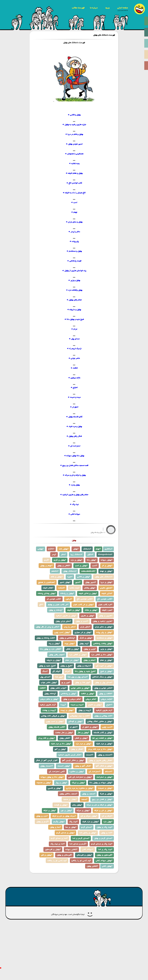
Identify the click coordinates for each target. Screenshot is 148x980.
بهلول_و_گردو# (60, 560)
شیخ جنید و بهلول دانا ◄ (74, 319)
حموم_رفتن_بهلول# (57, 655)
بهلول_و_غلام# (57, 577)
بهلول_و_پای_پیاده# (104, 632)
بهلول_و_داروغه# (54, 660)
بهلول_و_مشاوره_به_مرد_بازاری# (80, 788)
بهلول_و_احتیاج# (95, 705)
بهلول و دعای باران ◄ (74, 222)
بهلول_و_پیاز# (61, 783)
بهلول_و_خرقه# (50, 810)
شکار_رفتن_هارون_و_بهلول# (100, 760)
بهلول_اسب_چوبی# (62, 632)
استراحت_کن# (94, 772)
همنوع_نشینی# (106, 588)
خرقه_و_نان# (107, 816)
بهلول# (76, 549)
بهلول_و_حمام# (106, 660)
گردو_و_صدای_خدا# (78, 844)
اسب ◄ (74, 202)
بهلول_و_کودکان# (75, 721)
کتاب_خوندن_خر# (54, 599)
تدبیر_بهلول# (91, 582)
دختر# (63, 554)
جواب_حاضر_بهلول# (58, 688)
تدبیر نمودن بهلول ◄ (74, 144)
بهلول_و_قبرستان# (84, 855)
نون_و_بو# (66, 682)
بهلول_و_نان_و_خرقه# (103, 810)
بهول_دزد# (108, 822)
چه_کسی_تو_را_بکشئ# (81, 861)
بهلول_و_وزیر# (106, 649)
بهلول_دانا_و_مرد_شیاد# (61, 744)
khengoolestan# (105, 554)
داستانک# (87, 549)
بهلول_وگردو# (59, 822)
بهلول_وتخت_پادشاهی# (103, 644)
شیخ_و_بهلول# (66, 666)
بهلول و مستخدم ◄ (74, 251)
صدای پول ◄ (74, 339)
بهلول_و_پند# (54, 644)
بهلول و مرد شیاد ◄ (74, 426)
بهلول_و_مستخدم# (105, 638)
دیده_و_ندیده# (77, 705)
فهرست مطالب (78, 8)
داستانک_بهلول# (70, 571)
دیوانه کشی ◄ (74, 514)
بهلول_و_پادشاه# (67, 593)
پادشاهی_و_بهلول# (67, 638)
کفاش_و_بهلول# (64, 566)
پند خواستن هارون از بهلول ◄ (74, 271)
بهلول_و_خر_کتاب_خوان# (83, 605)
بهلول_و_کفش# (81, 738)
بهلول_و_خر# (107, 566)
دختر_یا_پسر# (70, 627)
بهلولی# (41, 549)
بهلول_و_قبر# (47, 855)
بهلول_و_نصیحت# (105, 788)
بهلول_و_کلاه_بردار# (46, 738)
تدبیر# (78, 582)
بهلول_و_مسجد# (70, 799)
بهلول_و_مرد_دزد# (84, 744)
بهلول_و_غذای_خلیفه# (88, 593)
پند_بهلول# (84, 644)
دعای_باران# (85, 627)
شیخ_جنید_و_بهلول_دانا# (85, 671)
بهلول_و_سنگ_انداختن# (102, 677)
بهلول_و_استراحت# (104, 777)
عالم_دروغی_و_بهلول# (72, 699)
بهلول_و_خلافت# (88, 694)
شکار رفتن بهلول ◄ (74, 436)
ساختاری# (108, 549)
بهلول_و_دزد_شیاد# (90, 822)
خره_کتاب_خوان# (105, 605)
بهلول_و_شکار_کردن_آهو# (73, 760)
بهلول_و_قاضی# (84, 577)
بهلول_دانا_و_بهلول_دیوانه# (52, 777)
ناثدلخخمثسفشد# (88, 571)
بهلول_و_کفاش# (72, 649)
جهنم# (98, 549)
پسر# (54, 554)
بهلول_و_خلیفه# (74, 610)
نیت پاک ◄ (74, 504)
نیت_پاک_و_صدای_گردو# (102, 844)
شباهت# (61, 588)
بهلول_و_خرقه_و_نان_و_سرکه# (99, 805)
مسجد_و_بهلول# (89, 794)
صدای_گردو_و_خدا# (81, 838)
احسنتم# (109, 772)
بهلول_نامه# (64, 549)
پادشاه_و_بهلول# (56, 610)
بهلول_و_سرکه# (83, 810)
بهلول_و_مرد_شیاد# (104, 744)
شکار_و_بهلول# (77, 749)
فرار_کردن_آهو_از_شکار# (47, 760)
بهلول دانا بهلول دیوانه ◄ (74, 456)
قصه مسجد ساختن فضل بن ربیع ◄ (74, 465)
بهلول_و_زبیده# (67, 710)
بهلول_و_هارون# (88, 616)
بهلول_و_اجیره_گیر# (104, 666)
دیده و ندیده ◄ (74, 397)
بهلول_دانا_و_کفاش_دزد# (102, 655)
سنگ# (45, 671)
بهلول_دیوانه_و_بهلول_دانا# (101, 783)
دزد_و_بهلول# (42, 816)
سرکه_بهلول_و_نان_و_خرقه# (64, 816)
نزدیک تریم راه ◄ (74, 349)
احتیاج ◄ (74, 388)
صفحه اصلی (123, 8)
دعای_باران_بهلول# (63, 621)
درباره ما (94, 8)
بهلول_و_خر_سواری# (83, 632)
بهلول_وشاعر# (90, 588)
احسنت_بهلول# (47, 766)
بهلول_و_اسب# (81, 566)
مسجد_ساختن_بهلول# (68, 794)
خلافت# (43, 688)
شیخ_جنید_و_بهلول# (47, 666)
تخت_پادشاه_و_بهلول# (46, 638)
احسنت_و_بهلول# (105, 755)
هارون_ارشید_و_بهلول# (103, 621)
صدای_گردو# (86, 827)
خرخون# (69, 599)
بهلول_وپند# (70, 644)
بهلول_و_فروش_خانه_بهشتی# (53, 716)
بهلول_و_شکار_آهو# (104, 766)
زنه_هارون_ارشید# (48, 705)
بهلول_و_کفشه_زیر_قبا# (102, 738)
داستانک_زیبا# (76, 554)
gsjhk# (51, 549)
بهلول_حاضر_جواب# (49, 682)
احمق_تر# (74, 727)
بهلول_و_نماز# (83, 733)
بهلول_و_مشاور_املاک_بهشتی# (100, 721)
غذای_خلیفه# (107, 593)
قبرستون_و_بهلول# (104, 855)
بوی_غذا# (59, 677)
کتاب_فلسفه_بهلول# (57, 727)
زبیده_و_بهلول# (85, 710)
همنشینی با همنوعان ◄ (74, 154)
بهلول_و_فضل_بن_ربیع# (102, 799)
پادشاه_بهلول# (50, 694)
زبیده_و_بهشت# (49, 710)
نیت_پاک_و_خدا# (105, 849)
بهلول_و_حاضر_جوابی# (80, 688)
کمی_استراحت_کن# (57, 772)
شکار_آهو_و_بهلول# (83, 766)
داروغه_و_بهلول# (84, 666)
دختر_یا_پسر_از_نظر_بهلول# (48, 627)
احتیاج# (109, 705)
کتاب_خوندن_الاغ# (105, 599)
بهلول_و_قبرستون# (53, 849)
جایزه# (70, 577)
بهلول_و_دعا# (71, 827)
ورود (107, 8)
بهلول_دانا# (91, 560)
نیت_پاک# (73, 822)
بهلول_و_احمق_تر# (90, 727)
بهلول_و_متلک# (91, 610)
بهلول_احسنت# (64, 766)
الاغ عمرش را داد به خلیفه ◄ (74, 193)
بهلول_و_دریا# (106, 582)
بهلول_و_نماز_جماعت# (64, 733)
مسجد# (84, 799)
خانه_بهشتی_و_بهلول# (103, 716)
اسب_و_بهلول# (82, 621)
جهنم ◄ (74, 212)
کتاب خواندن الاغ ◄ (74, 183)
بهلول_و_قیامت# (61, 805)
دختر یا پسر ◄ (74, 232)
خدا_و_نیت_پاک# (58, 844)
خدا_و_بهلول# (107, 833)
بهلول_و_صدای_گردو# (65, 833)
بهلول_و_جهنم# (106, 571)
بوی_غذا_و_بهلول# (82, 682)
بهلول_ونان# (77, 805)
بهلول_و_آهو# (60, 749)
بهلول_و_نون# (66, 810)
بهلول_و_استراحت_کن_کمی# (80, 777)
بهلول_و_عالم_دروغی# (49, 699)
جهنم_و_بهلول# (46, 566)
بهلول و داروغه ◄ (74, 310)
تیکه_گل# (56, 671)
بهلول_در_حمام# (72, 660)
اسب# (95, 566)
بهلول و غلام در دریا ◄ (74, 134)
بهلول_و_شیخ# (106, 671)
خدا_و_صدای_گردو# (59, 838)
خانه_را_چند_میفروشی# (80, 716)
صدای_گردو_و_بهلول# (103, 838)
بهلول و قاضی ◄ (74, 115)
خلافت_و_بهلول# (106, 694)
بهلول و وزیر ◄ (74, 280)
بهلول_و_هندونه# (44, 783)
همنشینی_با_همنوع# (47, 582)
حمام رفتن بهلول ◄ (74, 300)
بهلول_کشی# (107, 866)
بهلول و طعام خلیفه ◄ (74, 173)
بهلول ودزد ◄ (74, 485)
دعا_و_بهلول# (55, 827)
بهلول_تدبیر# (65, 582)
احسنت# (90, 755)
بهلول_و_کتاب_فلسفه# (103, 733)
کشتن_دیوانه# (71, 849)
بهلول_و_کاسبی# (55, 788)
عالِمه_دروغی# (107, 699)
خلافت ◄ (74, 368)
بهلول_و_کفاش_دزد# (78, 655)
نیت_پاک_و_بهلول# (104, 827)
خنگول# (90, 554)
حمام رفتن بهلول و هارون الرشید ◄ (74, 495)
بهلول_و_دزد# (76, 560)
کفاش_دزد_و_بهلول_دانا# (51, 649)
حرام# (68, 671)
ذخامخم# (55, 571)
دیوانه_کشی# (88, 849)
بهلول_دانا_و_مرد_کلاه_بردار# (100, 749)
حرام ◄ (74, 329)
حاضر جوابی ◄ (74, 358)
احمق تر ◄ (74, 407)
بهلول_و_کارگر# (86, 638)
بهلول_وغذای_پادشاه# (47, 593)
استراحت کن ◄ (74, 446)
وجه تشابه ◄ (74, 163)
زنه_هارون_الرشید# (104, 710)
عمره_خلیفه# (107, 610)
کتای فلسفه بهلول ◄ (74, 417)
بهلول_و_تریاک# (78, 783)
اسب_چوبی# (107, 727)
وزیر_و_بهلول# (90, 649)
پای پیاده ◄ (74, 241)
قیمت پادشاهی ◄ (74, 261)
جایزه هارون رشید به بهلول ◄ (74, 125)
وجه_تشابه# (74, 588)
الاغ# (41, 605)
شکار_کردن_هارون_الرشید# (70, 755)
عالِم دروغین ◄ (74, 378)
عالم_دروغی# (91, 699)
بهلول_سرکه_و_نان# (89, 816)
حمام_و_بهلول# (89, 660)
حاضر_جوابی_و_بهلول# (103, 688)
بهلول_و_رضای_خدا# (88, 833)
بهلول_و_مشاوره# (77, 772)
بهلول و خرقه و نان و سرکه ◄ (74, 475)
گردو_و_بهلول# (42, 822)
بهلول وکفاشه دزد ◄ (74, 290)
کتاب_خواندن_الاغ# (85, 599)
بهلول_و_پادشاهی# (68, 694)
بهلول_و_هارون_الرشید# (66, 616)
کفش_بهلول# (65, 738)
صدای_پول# (45, 677)
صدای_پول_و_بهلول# (104, 682)
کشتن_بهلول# (92, 866)
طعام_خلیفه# (48, 588)
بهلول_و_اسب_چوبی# (55, 721)
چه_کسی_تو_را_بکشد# (57, 861)
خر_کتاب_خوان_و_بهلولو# (58, 605)
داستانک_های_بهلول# (104, 577)
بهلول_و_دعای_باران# (104, 627)
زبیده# (63, 705)
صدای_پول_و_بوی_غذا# (78, 677)
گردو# (47, 560)
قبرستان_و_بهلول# (64, 855)
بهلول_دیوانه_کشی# (104, 861)
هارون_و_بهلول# (106, 616)
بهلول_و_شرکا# (106, 794)
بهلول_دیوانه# (107, 560)
